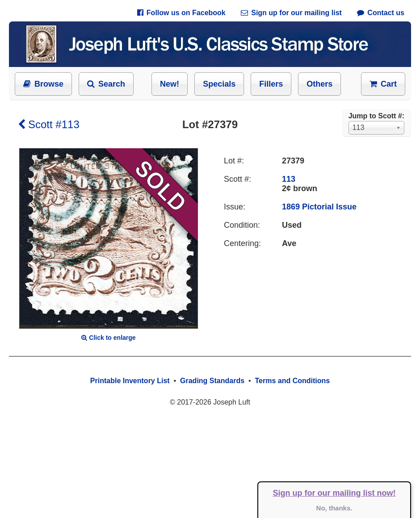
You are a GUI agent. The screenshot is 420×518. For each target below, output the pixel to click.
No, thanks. (334, 508)
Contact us (381, 13)
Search (106, 84)
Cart (383, 84)
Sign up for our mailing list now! (334, 493)
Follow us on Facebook (181, 13)
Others (319, 84)
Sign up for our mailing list (291, 13)
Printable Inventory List (130, 381)
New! (170, 84)
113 (289, 179)
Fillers (271, 84)
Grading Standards (212, 381)
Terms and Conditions (292, 381)
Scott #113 (49, 124)
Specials (219, 84)
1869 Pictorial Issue (319, 207)
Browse (43, 84)
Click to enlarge (108, 338)
